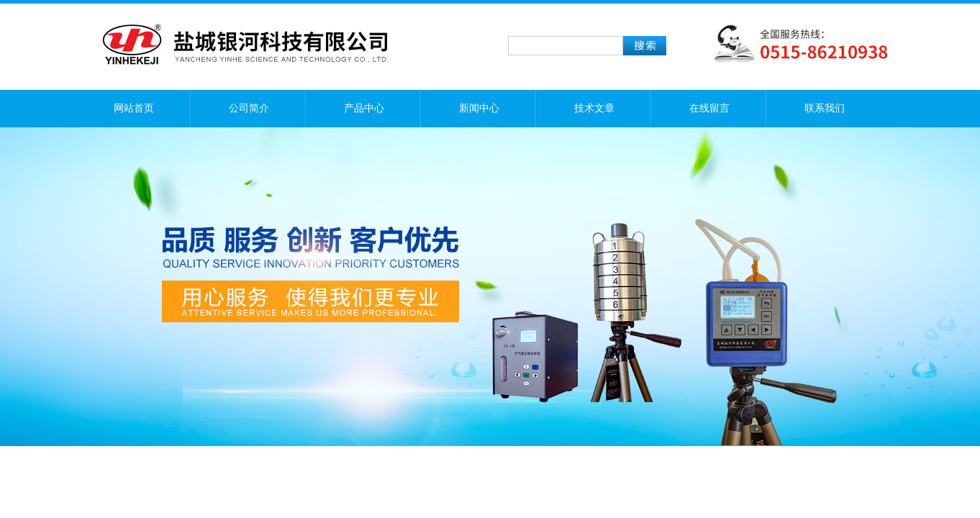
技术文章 (594, 108)
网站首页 (134, 108)
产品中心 (364, 108)
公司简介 (249, 108)
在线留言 (709, 108)
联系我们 (825, 108)
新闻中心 (479, 108)
